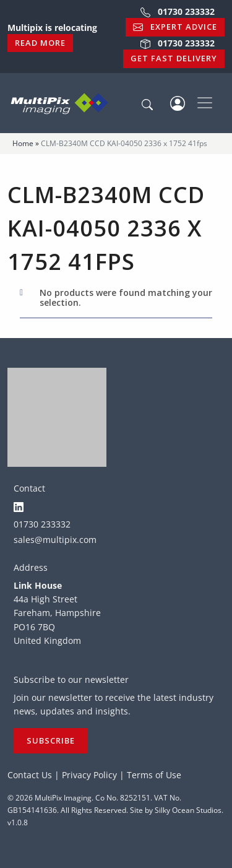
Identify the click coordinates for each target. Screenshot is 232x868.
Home (23, 143)
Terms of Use (154, 775)
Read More (40, 43)
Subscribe (51, 740)
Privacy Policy (89, 775)
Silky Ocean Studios (188, 810)
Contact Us (30, 775)
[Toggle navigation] (205, 103)
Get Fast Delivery (174, 58)
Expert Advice (175, 27)
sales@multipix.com (55, 540)
